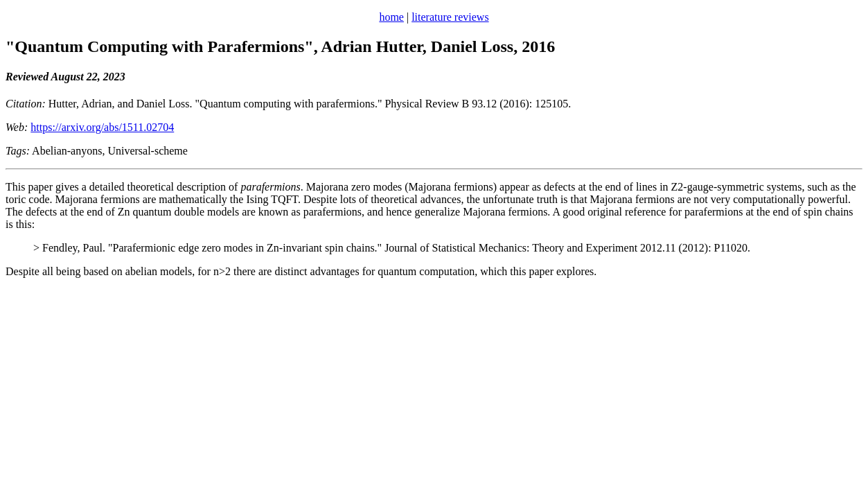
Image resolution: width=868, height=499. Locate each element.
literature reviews (450, 17)
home (391, 17)
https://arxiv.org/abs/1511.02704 (102, 127)
